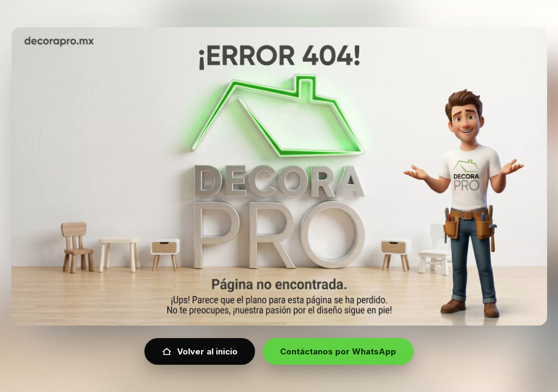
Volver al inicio (200, 351)
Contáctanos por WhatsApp (338, 351)
